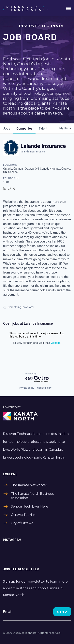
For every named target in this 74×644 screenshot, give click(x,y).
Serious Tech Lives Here (30, 506)
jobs (7, 128)
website (56, 343)
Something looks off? (19, 307)
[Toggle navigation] (69, 8)
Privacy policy (27, 388)
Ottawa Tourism (24, 515)
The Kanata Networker (29, 485)
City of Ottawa (22, 523)
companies (24, 128)
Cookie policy (44, 388)
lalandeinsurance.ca (33, 151)
